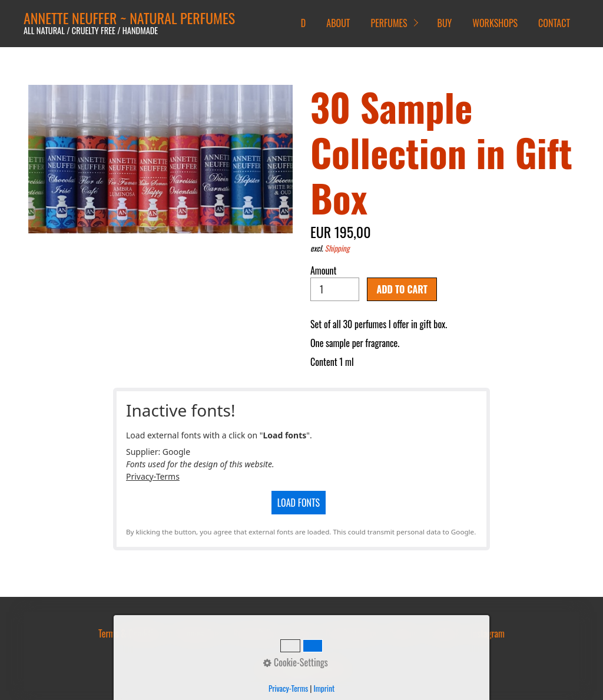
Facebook (444, 633)
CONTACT (554, 23)
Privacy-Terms (153, 476)
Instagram (488, 633)
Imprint (302, 633)
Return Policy (256, 633)
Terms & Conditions (132, 633)
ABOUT (338, 23)
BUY (445, 23)
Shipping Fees (199, 633)
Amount (335, 282)
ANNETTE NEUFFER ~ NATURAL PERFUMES (129, 18)
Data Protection (352, 633)
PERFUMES (389, 23)
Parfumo (403, 633)
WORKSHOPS (495, 23)
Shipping (337, 248)
